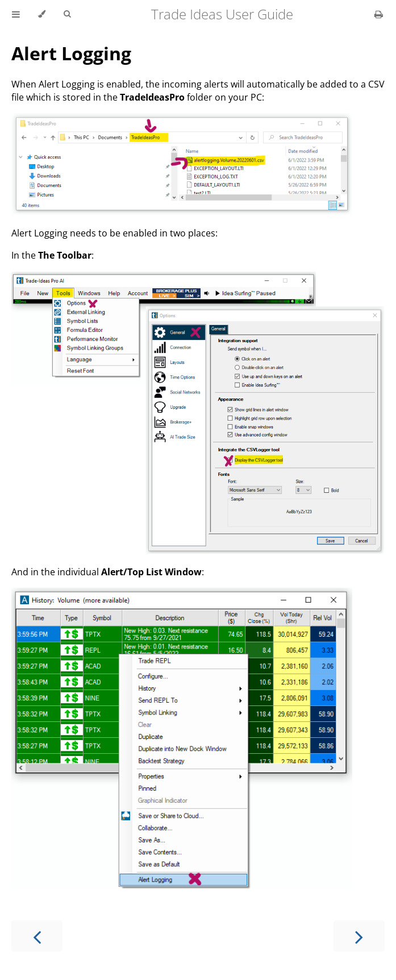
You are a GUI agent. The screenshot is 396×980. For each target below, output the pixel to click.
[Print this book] (379, 14)
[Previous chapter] (37, 936)
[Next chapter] (359, 936)
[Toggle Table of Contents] (16, 14)
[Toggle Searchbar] (67, 14)
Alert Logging (71, 53)
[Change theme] (42, 14)
